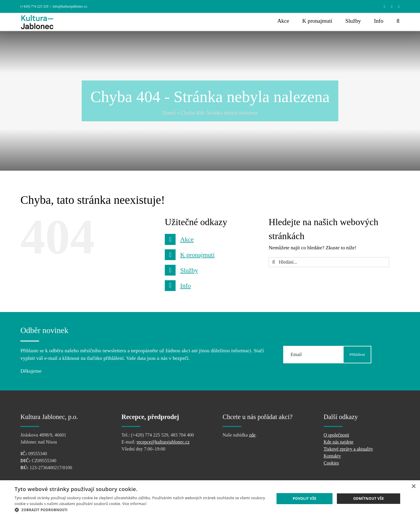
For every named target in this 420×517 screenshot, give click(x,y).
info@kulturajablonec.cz (70, 6)
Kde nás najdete (339, 442)
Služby (189, 270)
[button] (398, 21)
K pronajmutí (197, 255)
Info (186, 286)
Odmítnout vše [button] (369, 498)
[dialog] (210, 499)
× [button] (413, 487)
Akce (187, 239)
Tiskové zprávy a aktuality (349, 449)
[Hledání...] (329, 262)
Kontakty (332, 456)
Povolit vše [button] (305, 498)
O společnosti (337, 435)
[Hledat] (274, 262)
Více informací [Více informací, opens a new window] (134, 504)
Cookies (331, 463)
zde (252, 435)
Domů (169, 113)
